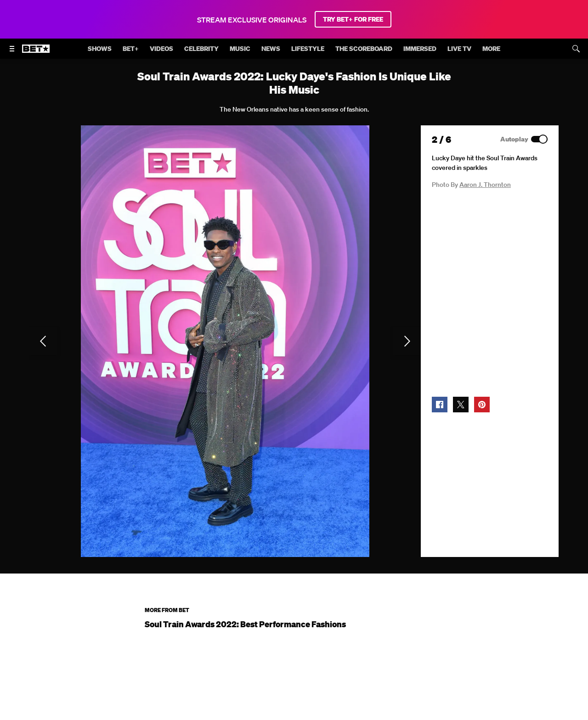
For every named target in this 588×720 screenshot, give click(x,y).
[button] (440, 405)
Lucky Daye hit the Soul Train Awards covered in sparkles (485, 163)
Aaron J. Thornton (485, 185)
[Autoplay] (539, 139)
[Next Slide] (407, 341)
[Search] (576, 49)
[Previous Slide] (43, 341)
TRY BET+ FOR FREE (353, 19)
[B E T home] (36, 53)
